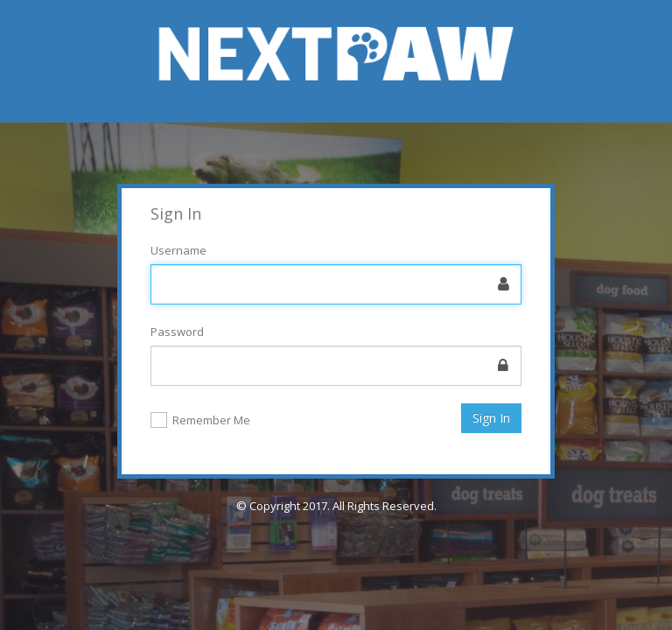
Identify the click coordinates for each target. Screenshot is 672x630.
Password (177, 332)
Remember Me (211, 421)
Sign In (491, 418)
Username (178, 250)
